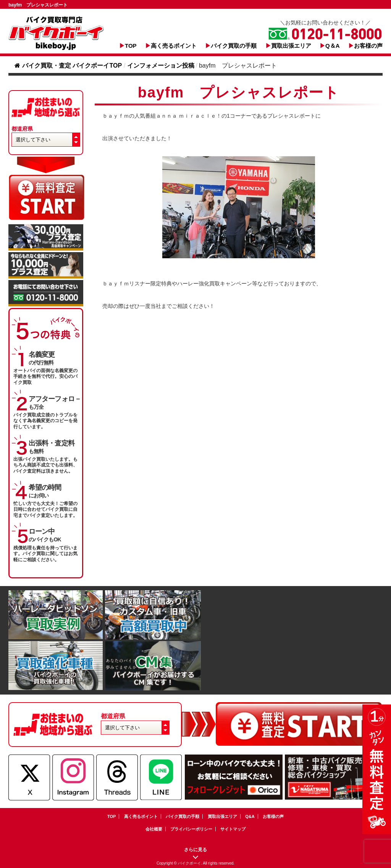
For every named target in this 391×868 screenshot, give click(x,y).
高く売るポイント (174, 46)
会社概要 (154, 829)
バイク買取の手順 (234, 46)
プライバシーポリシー (191, 829)
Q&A (250, 816)
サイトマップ (233, 829)
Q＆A (333, 46)
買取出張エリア (291, 46)
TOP (131, 46)
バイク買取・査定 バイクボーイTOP (68, 66)
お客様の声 (368, 46)
